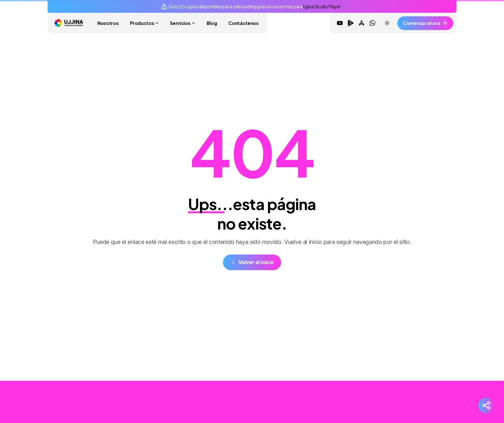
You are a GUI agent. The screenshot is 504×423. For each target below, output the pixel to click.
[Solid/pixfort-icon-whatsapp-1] (425, 395)
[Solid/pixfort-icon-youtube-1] (387, 395)
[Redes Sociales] (486, 405)
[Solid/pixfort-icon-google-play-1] (400, 395)
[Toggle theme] (387, 23)
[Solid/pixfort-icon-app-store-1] (413, 395)
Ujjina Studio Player (322, 6)
